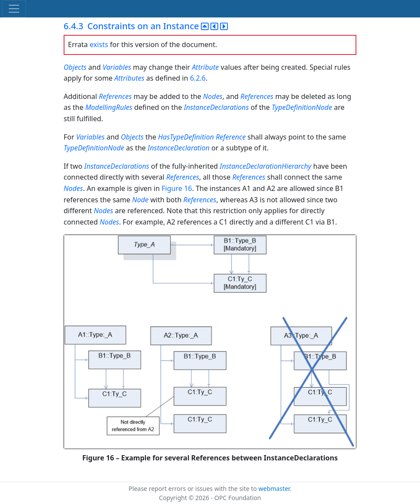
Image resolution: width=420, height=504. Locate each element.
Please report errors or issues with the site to (193, 489)
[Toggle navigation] (14, 9)
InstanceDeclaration (179, 148)
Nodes (213, 96)
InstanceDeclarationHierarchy (265, 166)
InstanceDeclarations (216, 107)
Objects (75, 67)
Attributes (130, 78)
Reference (231, 137)
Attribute (205, 67)
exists (99, 44)
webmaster (274, 489)
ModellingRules (109, 107)
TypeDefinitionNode (302, 107)
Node (140, 200)
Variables (117, 67)
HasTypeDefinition (186, 137)
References (115, 96)
